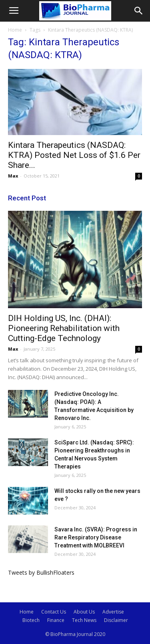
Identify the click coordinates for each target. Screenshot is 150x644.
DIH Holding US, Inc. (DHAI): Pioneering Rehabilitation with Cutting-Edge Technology (64, 328)
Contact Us (54, 612)
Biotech (31, 620)
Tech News (84, 620)
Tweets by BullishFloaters (41, 572)
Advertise (113, 612)
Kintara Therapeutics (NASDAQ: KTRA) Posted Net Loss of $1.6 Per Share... (74, 155)
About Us (84, 612)
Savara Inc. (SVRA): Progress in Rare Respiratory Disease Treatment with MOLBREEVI (96, 537)
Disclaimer (116, 620)
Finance (56, 620)
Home (15, 30)
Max (13, 176)
